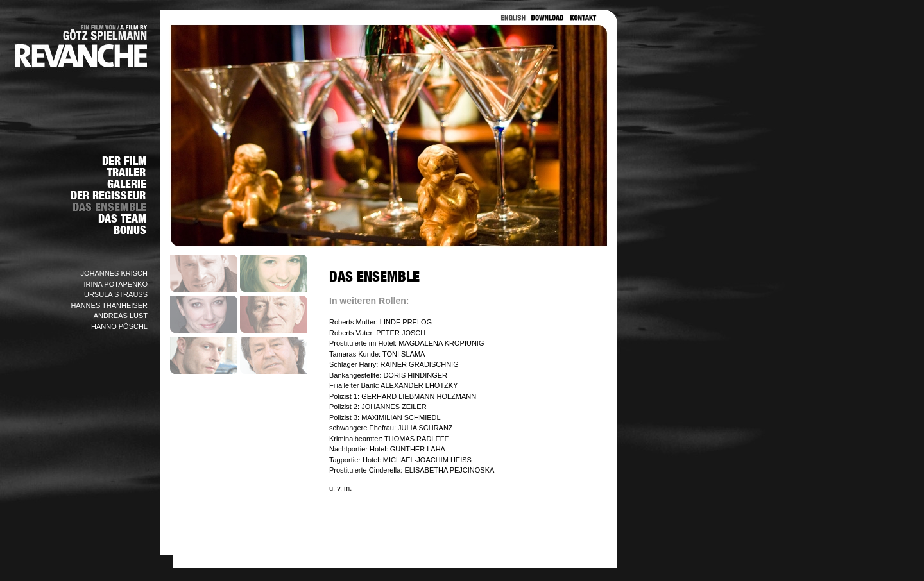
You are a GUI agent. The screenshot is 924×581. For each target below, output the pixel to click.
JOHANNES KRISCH (114, 273)
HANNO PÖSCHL (119, 326)
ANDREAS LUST (121, 316)
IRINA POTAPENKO (116, 284)
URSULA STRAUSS (116, 294)
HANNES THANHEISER (109, 305)
